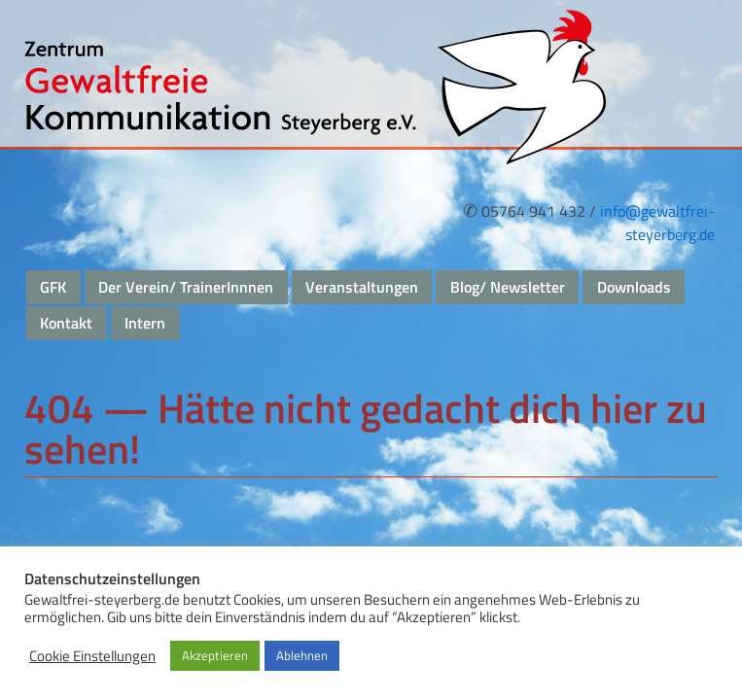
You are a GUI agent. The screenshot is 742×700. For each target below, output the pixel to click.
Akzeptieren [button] (215, 655)
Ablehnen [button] (302, 655)
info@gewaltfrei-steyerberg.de (657, 223)
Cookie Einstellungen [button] (92, 656)
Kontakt (66, 323)
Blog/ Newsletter (508, 287)
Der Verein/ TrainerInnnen (186, 287)
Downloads (634, 287)
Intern (145, 323)
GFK (53, 287)
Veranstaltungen (362, 287)
